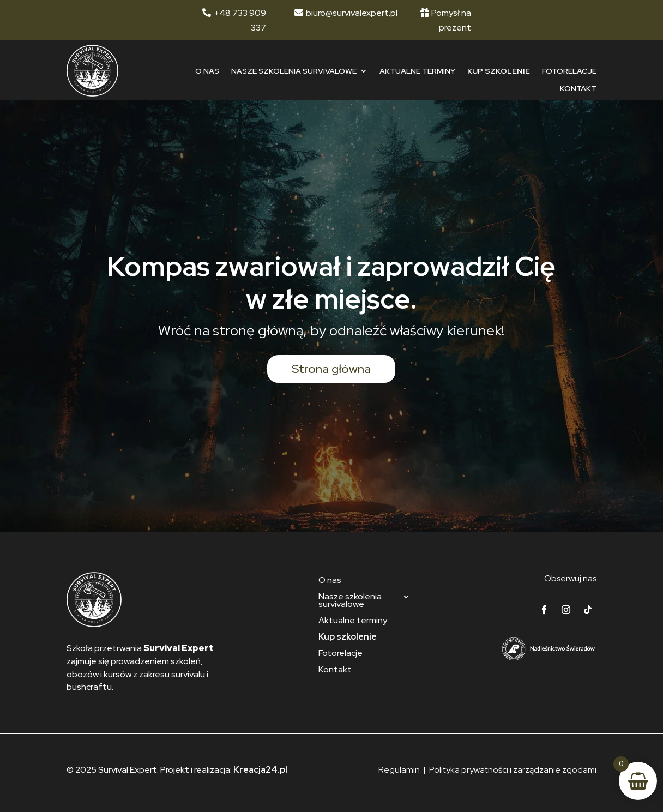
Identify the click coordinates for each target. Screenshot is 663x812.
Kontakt (578, 89)
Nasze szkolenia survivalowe (294, 71)
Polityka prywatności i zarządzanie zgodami (513, 770)
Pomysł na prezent (451, 20)
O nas (207, 71)
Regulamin (399, 770)
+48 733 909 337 (240, 20)
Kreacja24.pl (260, 770)
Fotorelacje (569, 71)
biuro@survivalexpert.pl (352, 13)
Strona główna (331, 369)
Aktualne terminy (417, 71)
